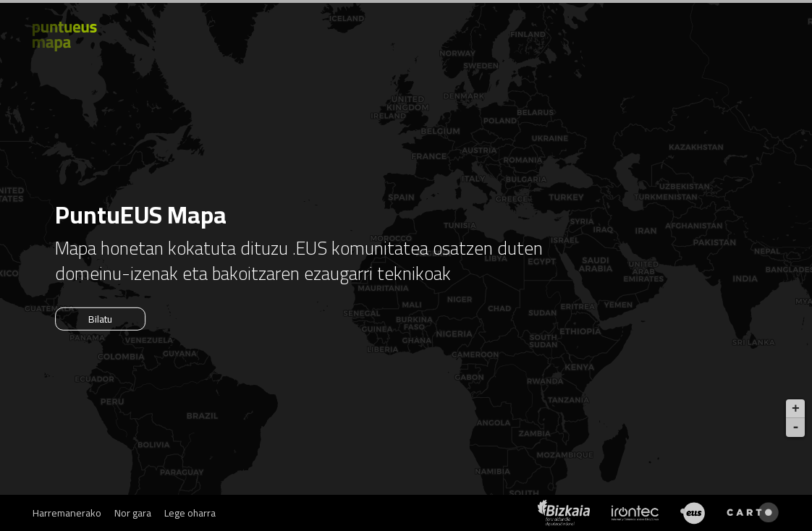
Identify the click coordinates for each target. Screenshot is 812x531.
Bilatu (100, 319)
